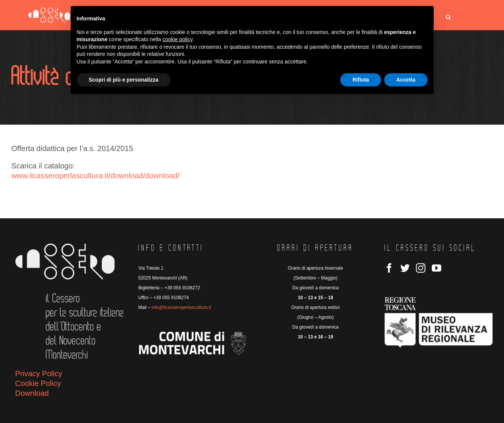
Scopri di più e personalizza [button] (124, 80)
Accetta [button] (406, 80)
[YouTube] (437, 268)
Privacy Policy (39, 374)
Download (32, 393)
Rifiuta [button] (361, 80)
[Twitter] (405, 268)
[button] (448, 17)
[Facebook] (389, 268)
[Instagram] (421, 268)
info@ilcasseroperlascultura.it (181, 307)
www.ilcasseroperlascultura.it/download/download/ (95, 176)
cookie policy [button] (178, 39)
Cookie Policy (38, 383)
